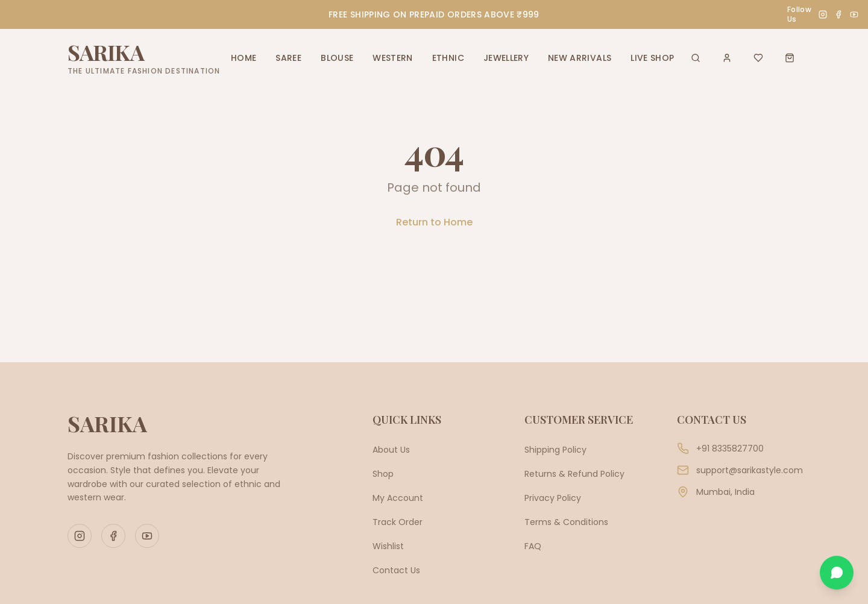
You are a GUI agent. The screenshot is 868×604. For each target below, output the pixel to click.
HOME (244, 58)
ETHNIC (448, 58)
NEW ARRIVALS (580, 58)
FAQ (533, 546)
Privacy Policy (553, 498)
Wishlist (388, 546)
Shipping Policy (555, 450)
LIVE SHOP (652, 58)
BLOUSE (337, 58)
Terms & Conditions (566, 522)
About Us (391, 450)
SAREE (288, 58)
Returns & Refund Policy (574, 474)
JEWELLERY (506, 58)
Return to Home (434, 222)
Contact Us (396, 570)
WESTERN (392, 58)
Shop (383, 474)
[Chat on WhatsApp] (837, 573)
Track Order (398, 522)
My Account (398, 498)
